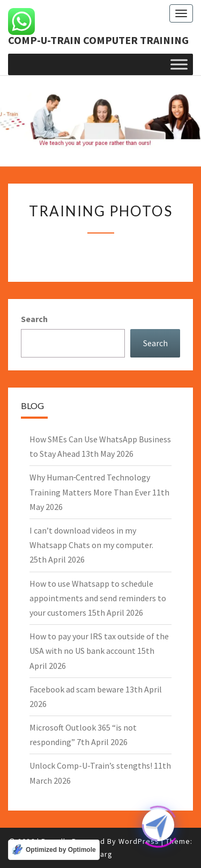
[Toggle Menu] (179, 64)
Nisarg (101, 854)
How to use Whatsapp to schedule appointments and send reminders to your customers (98, 598)
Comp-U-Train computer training (98, 40)
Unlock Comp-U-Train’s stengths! (91, 765)
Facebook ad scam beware (77, 689)
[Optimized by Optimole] (54, 850)
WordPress (139, 841)
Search (34, 319)
